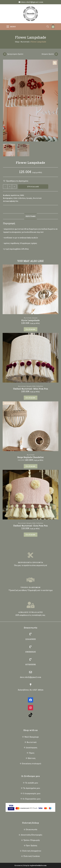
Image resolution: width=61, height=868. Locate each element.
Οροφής (29, 198)
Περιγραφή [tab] (30, 216)
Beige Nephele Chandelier (31, 457)
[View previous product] (5, 54)
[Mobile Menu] (11, 27)
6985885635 (31, 652)
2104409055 (31, 639)
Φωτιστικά (25, 42)
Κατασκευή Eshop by (30, 865)
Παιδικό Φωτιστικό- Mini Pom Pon (31, 389)
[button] (55, 63)
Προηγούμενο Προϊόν (15, 54)
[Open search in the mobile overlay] (49, 27)
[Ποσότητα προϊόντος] (10, 187)
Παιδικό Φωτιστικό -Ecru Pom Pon (30, 526)
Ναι (17, 201)
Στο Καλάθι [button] (31, 329)
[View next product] (56, 54)
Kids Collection (19, 198)
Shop (17, 42)
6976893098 (31, 664)
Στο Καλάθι (33, 187)
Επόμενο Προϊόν (48, 54)
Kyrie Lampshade (30, 320)
